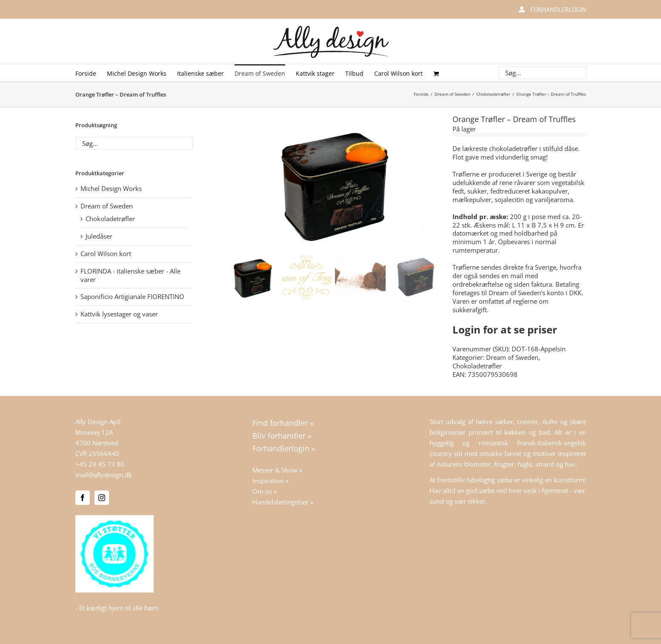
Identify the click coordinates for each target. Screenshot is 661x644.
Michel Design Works (111, 188)
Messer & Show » (277, 470)
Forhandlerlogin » (284, 448)
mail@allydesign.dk (104, 475)
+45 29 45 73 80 (100, 464)
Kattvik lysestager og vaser (119, 314)
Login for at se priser (505, 329)
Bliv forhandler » (282, 436)
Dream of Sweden (512, 357)
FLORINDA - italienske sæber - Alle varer (130, 275)
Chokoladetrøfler (477, 366)
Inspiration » (270, 481)
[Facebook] (83, 498)
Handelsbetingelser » (283, 502)
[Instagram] (102, 498)
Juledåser (99, 236)
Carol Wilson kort (106, 254)
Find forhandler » (283, 423)
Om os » (265, 491)
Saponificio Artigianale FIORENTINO (132, 296)
